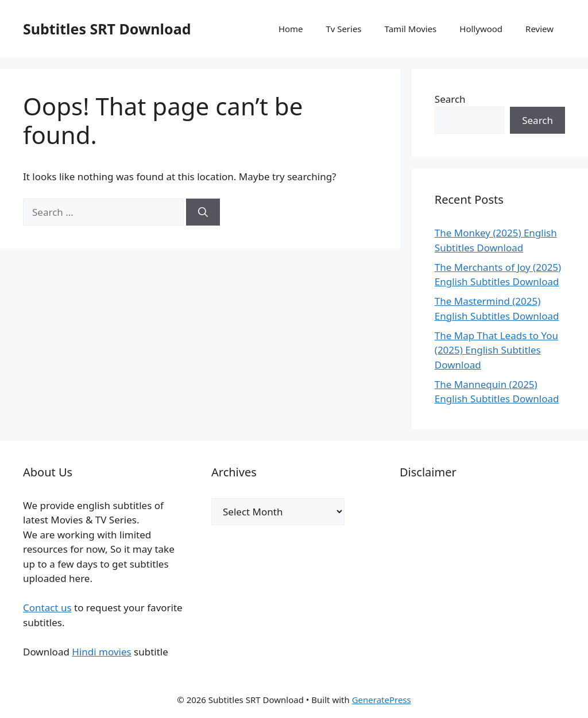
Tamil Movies (411, 29)
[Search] (203, 212)
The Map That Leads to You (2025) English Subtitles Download (496, 350)
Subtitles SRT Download (107, 29)
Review (539, 29)
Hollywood (481, 29)
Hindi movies (101, 652)
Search (450, 99)
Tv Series (344, 29)
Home (291, 29)
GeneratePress (382, 700)
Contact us (47, 608)
